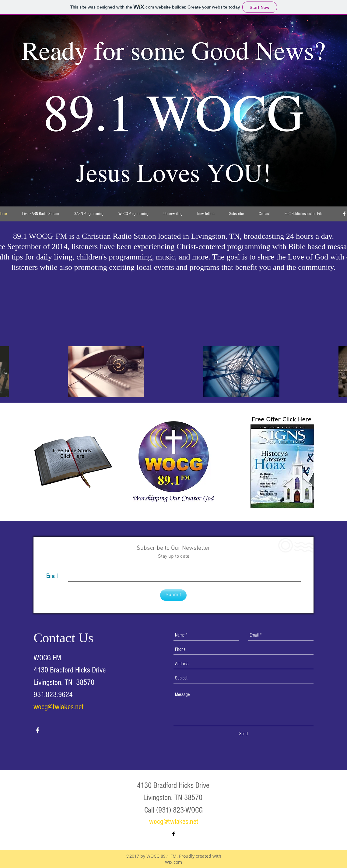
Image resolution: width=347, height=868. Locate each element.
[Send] (244, 734)
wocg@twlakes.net (58, 707)
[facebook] (37, 730)
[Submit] (173, 595)
